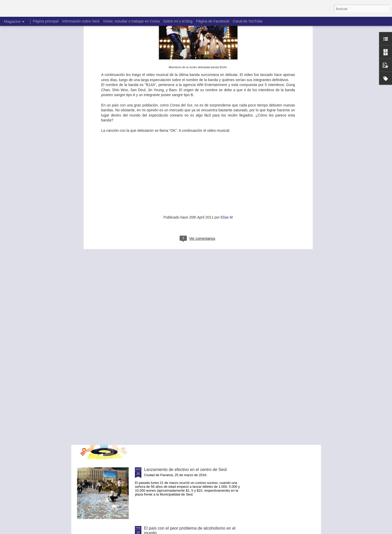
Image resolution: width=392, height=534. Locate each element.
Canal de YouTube (248, 21)
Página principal (46, 21)
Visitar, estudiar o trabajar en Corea (131, 21)
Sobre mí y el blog (178, 21)
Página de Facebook (213, 21)
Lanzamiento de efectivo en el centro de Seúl (185, 470)
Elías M (227, 109)
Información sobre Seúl (81, 21)
